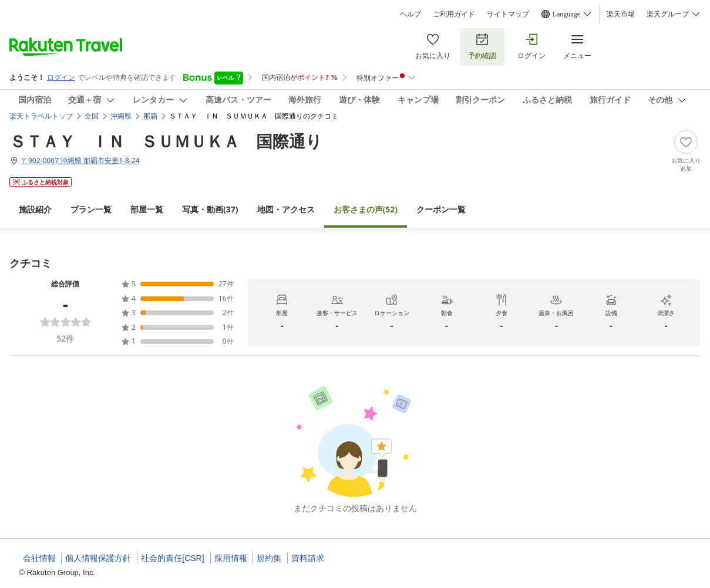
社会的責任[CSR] (172, 558)
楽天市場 (621, 14)
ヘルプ (410, 14)
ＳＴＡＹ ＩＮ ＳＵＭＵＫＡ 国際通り (166, 141)
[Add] (686, 151)
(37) (210, 209)
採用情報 (231, 558)
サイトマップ (508, 14)
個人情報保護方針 (98, 558)
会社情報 (39, 558)
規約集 (269, 558)
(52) (366, 209)
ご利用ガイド (454, 14)
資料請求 (308, 558)
